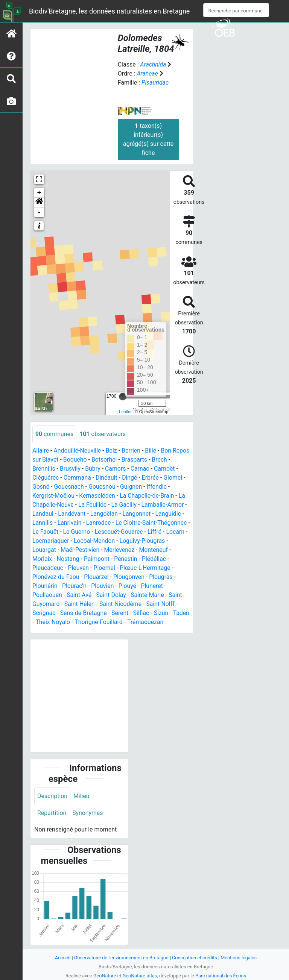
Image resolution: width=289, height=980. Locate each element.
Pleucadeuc (48, 568)
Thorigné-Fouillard (99, 622)
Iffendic (158, 487)
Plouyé (128, 586)
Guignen (132, 487)
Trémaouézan (146, 622)
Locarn (177, 532)
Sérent (121, 613)
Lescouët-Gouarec (120, 532)
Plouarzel (97, 577)
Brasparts (135, 460)
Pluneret (153, 586)
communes (55, 434)
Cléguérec (46, 478)
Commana (78, 478)
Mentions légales (240, 958)
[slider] (123, 397)
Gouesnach (69, 487)
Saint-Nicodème (121, 604)
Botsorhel (105, 460)
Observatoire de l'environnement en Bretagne (121, 958)
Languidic (170, 514)
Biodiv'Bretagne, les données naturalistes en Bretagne (109, 11)
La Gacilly (125, 505)
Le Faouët (46, 532)
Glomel (174, 478)
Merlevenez (120, 550)
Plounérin (45, 586)
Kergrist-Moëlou (54, 496)
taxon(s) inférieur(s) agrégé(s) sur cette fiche (148, 139)
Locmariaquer (51, 541)
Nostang (68, 559)
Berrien (132, 451)
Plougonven (130, 577)
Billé (152, 451)
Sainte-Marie (149, 595)
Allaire (41, 451)
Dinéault (107, 478)
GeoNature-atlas (140, 976)
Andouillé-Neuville (78, 451)
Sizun (162, 613)
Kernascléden (98, 496)
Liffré (156, 532)
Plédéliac (155, 559)
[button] (39, 203)
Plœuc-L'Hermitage (146, 568)
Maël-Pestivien (81, 550)
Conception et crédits (195, 958)
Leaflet (125, 412)
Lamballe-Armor (164, 505)
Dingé (131, 478)
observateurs (103, 434)
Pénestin (126, 559)
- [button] (39, 212)
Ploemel (105, 568)
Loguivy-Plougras (143, 541)
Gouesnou (103, 487)
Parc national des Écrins (221, 976)
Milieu (82, 796)
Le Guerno (77, 532)
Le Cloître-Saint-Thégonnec (152, 523)
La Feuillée (93, 505)
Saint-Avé (80, 595)
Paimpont (97, 559)
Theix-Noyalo (53, 622)
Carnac (141, 469)
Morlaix (42, 559)
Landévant (72, 514)
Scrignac (44, 613)
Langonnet (138, 514)
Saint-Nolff (162, 604)
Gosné (41, 487)
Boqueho (75, 460)
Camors (116, 469)
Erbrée (152, 478)
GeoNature (104, 976)
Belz (112, 451)
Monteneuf (154, 550)
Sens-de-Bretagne (84, 613)
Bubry (94, 469)
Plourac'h (75, 586)
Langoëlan (105, 514)
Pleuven (79, 568)
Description (52, 796)
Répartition (52, 813)
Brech (161, 460)
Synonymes (88, 813)
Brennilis (44, 469)
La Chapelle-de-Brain (148, 496)
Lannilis (43, 523)
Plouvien (103, 586)
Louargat (44, 550)
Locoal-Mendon (95, 541)
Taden (183, 613)
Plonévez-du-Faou (56, 577)
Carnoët (166, 469)
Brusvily (71, 469)
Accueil (62, 958)
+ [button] (39, 193)
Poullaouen (47, 595)
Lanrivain (70, 523)
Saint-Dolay (112, 595)
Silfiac (142, 613)
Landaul (43, 514)
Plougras (162, 577)
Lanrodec (99, 523)
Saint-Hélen (80, 604)
